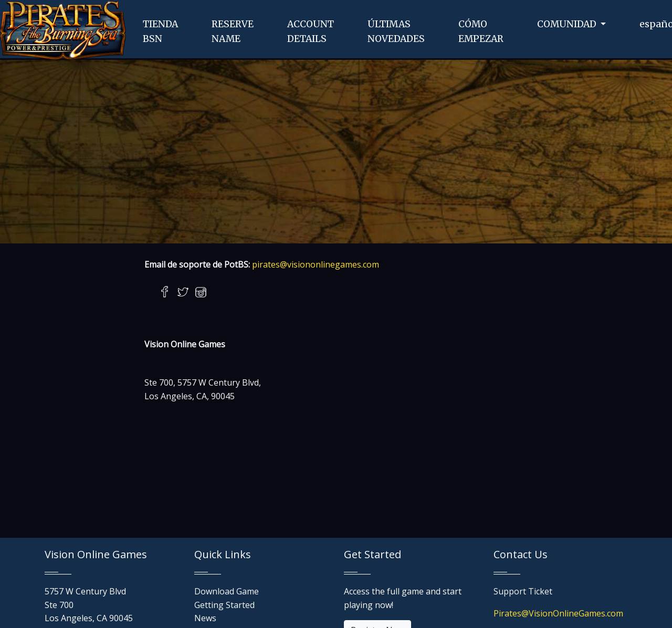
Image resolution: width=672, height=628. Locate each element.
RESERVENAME (233, 31)
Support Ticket (523, 591)
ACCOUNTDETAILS (311, 31)
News (205, 618)
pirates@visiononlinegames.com (316, 264)
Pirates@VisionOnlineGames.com (558, 613)
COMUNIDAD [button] (568, 24)
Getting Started (224, 605)
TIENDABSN (160, 31)
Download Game (227, 591)
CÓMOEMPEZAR (481, 31)
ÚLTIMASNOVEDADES (396, 31)
